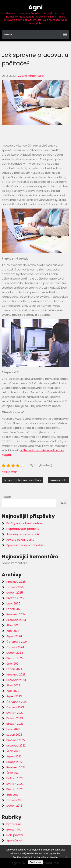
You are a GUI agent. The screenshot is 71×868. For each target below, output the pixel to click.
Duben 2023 (15, 718)
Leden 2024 (14, 669)
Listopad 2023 (16, 680)
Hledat (6, 497)
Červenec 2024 (17, 642)
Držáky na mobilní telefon (24, 523)
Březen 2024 (15, 658)
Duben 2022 (14, 762)
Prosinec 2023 (16, 674)
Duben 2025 (15, 593)
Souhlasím (35, 862)
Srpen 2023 (14, 696)
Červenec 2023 (17, 702)
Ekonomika (14, 829)
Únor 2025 (13, 603)
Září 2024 (13, 631)
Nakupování (10, 472)
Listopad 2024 (16, 620)
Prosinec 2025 (16, 582)
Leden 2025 (14, 609)
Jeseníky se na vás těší (23, 534)
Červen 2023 (15, 707)
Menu (8, 34)
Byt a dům (14, 824)
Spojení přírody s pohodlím (25, 545)
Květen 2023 (15, 713)
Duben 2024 (15, 653)
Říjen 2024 (13, 625)
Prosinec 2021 (16, 767)
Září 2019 (12, 795)
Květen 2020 (15, 784)
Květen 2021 (15, 778)
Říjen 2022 (13, 751)
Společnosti (15, 840)
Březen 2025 (15, 598)
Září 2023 (13, 691)
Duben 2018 (14, 806)
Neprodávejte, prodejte (23, 529)
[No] (66, 857)
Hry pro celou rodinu (20, 540)
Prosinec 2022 (16, 740)
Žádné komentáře (31, 76)
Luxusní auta (59, 480)
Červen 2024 (15, 647)
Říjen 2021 (13, 773)
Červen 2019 (15, 800)
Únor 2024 (13, 664)
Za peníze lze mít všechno (22, 480)
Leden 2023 (14, 735)
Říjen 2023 (13, 685)
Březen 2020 (15, 789)
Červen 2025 (15, 587)
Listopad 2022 (16, 745)
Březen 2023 (15, 724)
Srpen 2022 (14, 756)
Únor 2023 (13, 729)
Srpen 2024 (14, 636)
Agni (35, 7)
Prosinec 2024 (16, 614)
